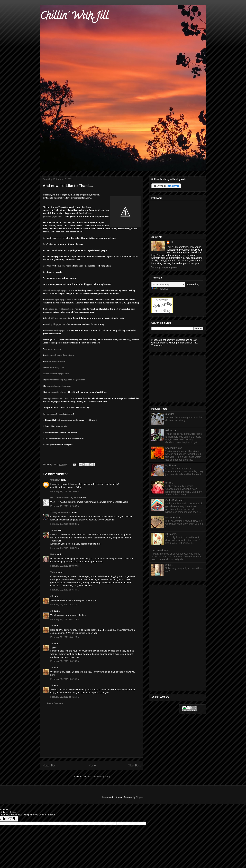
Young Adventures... (61, 512)
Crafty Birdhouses (175, 500)
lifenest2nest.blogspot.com (57, 330)
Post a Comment (55, 703)
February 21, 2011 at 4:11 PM (65, 605)
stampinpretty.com (55, 367)
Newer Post (50, 766)
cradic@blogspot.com (55, 324)
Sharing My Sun (174, 448)
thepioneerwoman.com (57, 398)
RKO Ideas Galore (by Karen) (66, 498)
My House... (172, 465)
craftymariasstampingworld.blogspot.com (65, 380)
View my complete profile (165, 267)
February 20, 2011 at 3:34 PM (65, 590)
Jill (52, 596)
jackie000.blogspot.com (56, 318)
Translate (160, 289)
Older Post (134, 766)
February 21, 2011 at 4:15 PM (65, 697)
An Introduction (161, 550)
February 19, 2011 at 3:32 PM (65, 548)
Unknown (55, 480)
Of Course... (172, 534)
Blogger (140, 797)
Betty (53, 554)
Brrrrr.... (169, 483)
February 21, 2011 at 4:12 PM (65, 637)
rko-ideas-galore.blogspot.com (59, 309)
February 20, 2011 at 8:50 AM (65, 566)
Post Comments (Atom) (98, 777)
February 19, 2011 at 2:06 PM (65, 506)
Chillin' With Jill (74, 17)
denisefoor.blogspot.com (57, 374)
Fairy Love (171, 430)
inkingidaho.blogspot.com (59, 386)
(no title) (170, 414)
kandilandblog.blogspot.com (58, 290)
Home (92, 766)
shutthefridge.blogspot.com (58, 300)
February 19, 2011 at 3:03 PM (65, 524)
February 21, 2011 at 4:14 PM (65, 679)
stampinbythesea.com (55, 361)
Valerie (54, 572)
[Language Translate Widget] (168, 285)
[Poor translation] (12, 819)
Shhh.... (169, 565)
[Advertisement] (92, 734)
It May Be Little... (174, 518)
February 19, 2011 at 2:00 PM (65, 491)
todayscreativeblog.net (57, 392)
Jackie (54, 530)
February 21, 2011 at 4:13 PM (65, 661)
